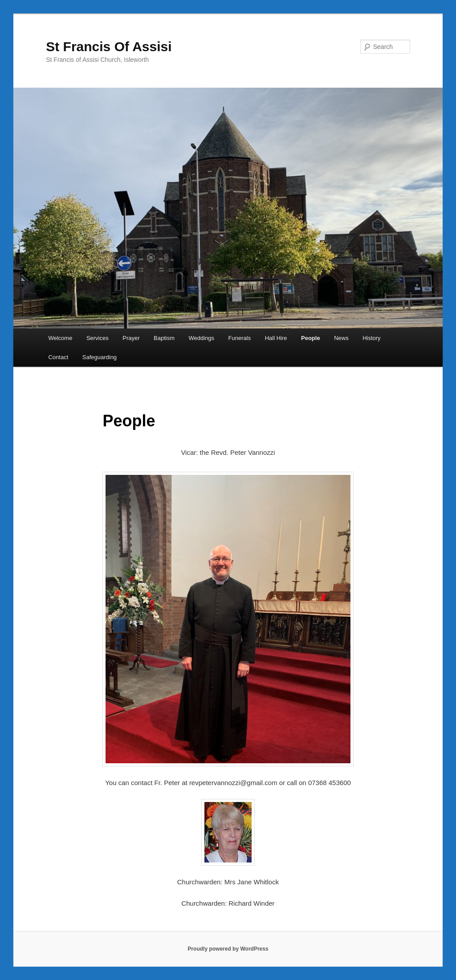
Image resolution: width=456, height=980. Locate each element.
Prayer (131, 338)
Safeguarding (100, 357)
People (311, 338)
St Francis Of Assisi (109, 47)
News (341, 338)
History (371, 338)
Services (98, 338)
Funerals (240, 338)
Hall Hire (276, 338)
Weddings (202, 338)
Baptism (164, 338)
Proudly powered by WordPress (228, 949)
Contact (58, 357)
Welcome (60, 338)
